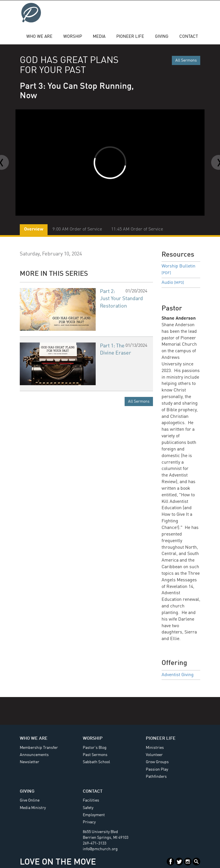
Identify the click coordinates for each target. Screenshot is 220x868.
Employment (94, 815)
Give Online (30, 800)
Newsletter (30, 762)
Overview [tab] (34, 229)
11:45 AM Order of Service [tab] (137, 229)
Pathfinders (156, 777)
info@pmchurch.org (100, 849)
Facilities (91, 800)
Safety (88, 808)
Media (99, 37)
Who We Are (39, 37)
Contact (189, 37)
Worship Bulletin (178, 269)
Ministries (155, 748)
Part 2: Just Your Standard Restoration (121, 299)
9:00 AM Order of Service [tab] (77, 229)
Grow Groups (157, 762)
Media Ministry (33, 808)
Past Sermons (95, 755)
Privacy (89, 822)
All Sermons (186, 60)
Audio (173, 283)
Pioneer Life (130, 37)
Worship (73, 37)
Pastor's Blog (95, 748)
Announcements (34, 755)
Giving (162, 37)
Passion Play (157, 769)
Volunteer (154, 755)
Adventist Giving (178, 675)
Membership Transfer (39, 748)
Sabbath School (96, 762)
